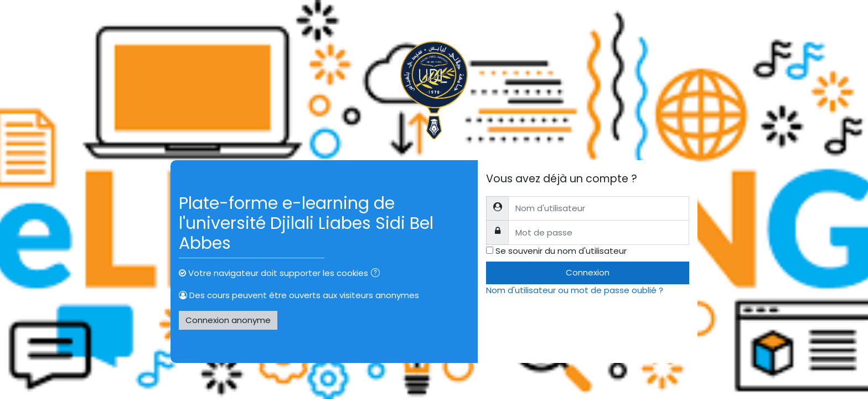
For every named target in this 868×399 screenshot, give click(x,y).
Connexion (588, 272)
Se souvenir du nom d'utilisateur (561, 251)
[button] (378, 274)
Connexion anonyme (228, 320)
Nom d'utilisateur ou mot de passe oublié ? (575, 290)
